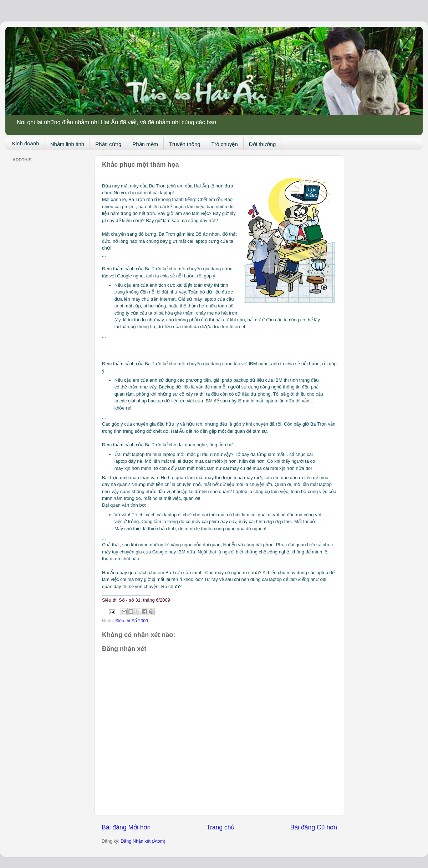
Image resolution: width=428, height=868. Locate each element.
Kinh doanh (26, 143)
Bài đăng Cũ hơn (314, 827)
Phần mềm (145, 144)
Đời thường (263, 144)
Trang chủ (220, 827)
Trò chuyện (225, 144)
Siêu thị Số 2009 (132, 621)
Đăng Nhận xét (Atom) (143, 841)
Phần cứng (108, 144)
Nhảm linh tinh (67, 144)
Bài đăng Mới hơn (126, 827)
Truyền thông (185, 144)
